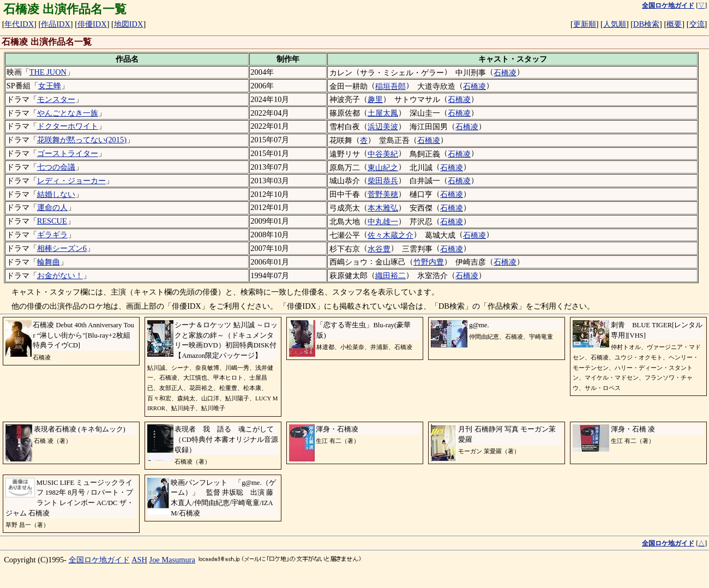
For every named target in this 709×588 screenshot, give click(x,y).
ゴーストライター (68, 153)
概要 (674, 24)
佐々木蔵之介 (390, 235)
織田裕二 (390, 275)
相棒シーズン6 (62, 248)
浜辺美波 (383, 127)
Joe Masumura (172, 560)
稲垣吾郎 (390, 86)
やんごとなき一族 (68, 113)
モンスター (56, 99)
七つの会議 (56, 167)
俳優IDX (92, 24)
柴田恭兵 (383, 181)
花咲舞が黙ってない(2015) (82, 140)
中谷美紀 (383, 154)
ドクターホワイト (68, 126)
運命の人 (52, 207)
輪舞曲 (49, 262)
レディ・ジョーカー (71, 181)
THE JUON (48, 72)
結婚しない (56, 194)
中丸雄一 (383, 221)
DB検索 (646, 24)
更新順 (585, 24)
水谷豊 (379, 249)
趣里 (375, 99)
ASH (139, 560)
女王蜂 (50, 86)
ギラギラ (52, 235)
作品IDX (56, 24)
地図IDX (129, 24)
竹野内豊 (429, 262)
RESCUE (52, 221)
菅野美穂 (383, 194)
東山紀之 (383, 167)
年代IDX (19, 24)
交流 (697, 24)
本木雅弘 (383, 208)
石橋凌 (505, 73)
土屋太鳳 (383, 113)
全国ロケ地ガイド (99, 560)
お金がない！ (60, 275)
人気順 (615, 24)
